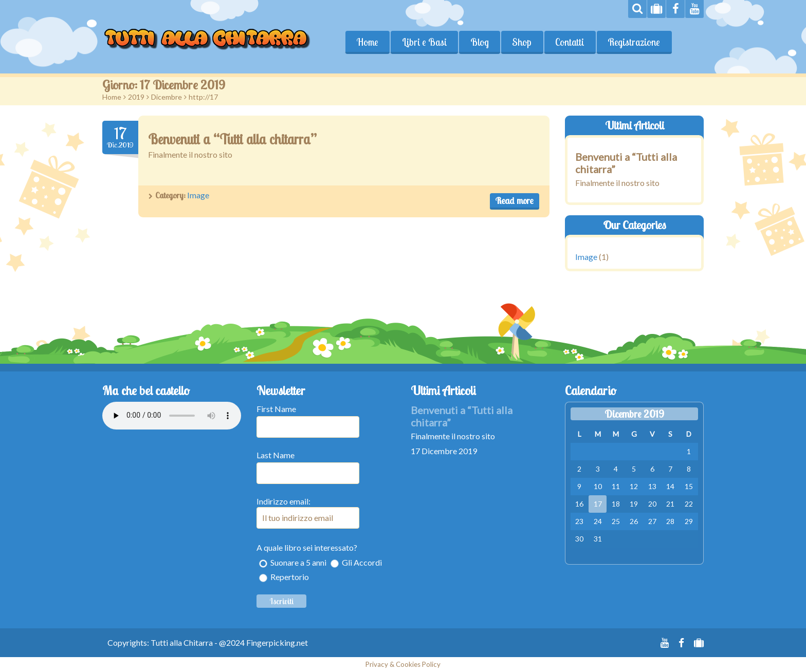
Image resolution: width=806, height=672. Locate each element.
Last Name (276, 455)
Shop (522, 42)
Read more (515, 201)
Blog (480, 42)
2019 (136, 97)
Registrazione (634, 42)
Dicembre (167, 97)
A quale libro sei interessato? (307, 547)
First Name (276, 409)
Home (368, 42)
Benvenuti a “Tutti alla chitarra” (232, 139)
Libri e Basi (424, 42)
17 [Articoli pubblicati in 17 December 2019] (598, 504)
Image (198, 195)
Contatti (570, 42)
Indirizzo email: (308, 512)
